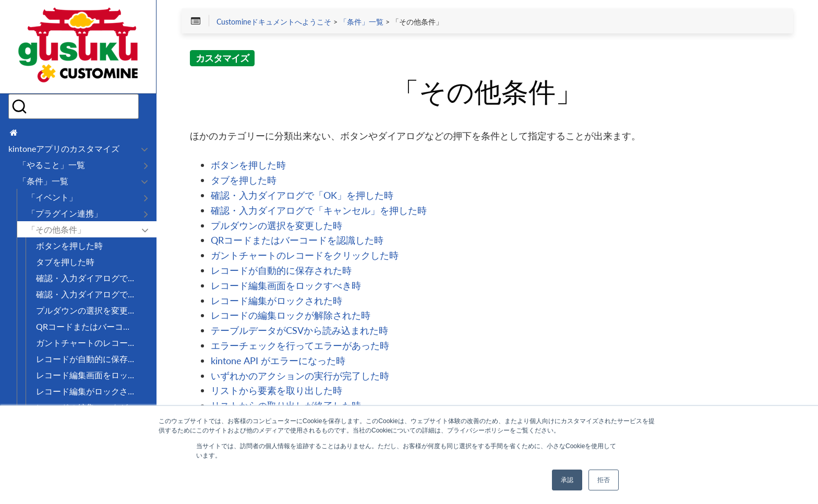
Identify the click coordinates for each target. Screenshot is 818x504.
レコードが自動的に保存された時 (281, 271)
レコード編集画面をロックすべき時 (286, 286)
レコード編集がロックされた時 (276, 301)
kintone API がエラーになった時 (278, 361)
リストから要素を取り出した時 (276, 391)
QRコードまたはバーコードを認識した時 (297, 241)
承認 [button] (567, 480)
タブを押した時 (244, 181)
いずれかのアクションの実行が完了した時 (300, 376)
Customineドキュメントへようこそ (274, 22)
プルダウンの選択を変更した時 (276, 226)
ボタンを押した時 (248, 165)
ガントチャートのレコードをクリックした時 (305, 256)
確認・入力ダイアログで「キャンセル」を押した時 (319, 211)
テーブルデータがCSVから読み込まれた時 (299, 331)
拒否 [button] (604, 480)
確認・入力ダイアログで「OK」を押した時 (302, 196)
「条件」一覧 (362, 22)
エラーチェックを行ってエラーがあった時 (300, 346)
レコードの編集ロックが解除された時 (291, 316)
